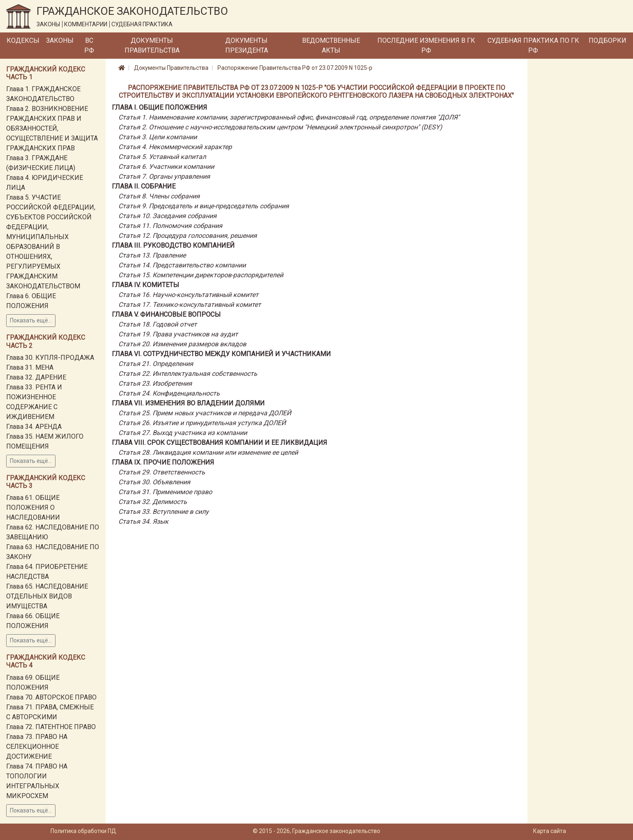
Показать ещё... (31, 320)
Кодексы (23, 40)
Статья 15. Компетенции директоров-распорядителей (201, 275)
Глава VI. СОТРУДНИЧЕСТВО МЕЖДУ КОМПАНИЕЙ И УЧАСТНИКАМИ (221, 354)
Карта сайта (550, 831)
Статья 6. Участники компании (166, 167)
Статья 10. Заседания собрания (167, 216)
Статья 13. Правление (152, 255)
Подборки (608, 40)
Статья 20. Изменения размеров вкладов (182, 344)
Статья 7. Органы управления (164, 176)
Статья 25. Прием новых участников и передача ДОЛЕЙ (205, 413)
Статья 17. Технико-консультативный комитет (190, 305)
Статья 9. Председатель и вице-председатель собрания (204, 206)
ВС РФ (89, 45)
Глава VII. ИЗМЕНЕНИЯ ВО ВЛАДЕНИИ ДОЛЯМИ (188, 403)
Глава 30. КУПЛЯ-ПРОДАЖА (50, 358)
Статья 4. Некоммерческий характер (175, 147)
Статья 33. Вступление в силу (164, 512)
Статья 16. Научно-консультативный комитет (188, 295)
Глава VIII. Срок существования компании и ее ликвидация (219, 443)
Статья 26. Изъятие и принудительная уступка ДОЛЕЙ (202, 423)
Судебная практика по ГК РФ (533, 45)
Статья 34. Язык (143, 521)
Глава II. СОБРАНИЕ (144, 186)
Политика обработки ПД (83, 831)
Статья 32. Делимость (153, 502)
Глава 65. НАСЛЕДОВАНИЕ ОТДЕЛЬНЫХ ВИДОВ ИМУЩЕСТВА (47, 596)
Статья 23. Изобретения (155, 383)
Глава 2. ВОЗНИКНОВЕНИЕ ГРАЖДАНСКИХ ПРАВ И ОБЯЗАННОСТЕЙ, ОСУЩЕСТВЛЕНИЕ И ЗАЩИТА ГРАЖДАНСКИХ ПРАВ (52, 128)
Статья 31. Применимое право (165, 492)
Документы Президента (247, 45)
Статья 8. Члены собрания (159, 196)
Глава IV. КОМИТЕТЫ (146, 285)
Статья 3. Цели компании (158, 137)
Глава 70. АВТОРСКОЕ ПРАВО (51, 697)
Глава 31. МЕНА (30, 367)
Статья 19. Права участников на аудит (178, 334)
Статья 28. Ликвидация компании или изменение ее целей (208, 452)
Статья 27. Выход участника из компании (183, 433)
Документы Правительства (152, 45)
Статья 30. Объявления (154, 482)
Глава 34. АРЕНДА (34, 427)
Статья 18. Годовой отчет (158, 324)
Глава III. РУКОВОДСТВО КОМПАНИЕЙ (173, 245)
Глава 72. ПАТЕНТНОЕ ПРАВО (51, 727)
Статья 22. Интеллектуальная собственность (188, 374)
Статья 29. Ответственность (162, 472)
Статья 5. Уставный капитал (162, 157)
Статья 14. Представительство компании (182, 265)
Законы (60, 40)
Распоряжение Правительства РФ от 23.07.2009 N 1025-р (295, 68)
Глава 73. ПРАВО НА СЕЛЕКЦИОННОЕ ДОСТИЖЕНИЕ (37, 747)
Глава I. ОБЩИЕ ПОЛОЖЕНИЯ (159, 107)
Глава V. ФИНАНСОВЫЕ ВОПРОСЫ (166, 314)
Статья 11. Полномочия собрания (170, 226)
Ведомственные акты (331, 45)
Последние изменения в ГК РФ (426, 45)
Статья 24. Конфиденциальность (169, 393)
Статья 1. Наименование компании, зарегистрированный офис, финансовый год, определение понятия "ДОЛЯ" (289, 117)
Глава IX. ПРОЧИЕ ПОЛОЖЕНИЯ (163, 462)
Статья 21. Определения (156, 364)
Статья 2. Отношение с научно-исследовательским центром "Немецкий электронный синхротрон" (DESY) (280, 127)
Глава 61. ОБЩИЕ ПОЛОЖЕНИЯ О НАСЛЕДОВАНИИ (33, 507)
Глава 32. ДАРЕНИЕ (36, 377)
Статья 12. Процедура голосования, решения (188, 236)
